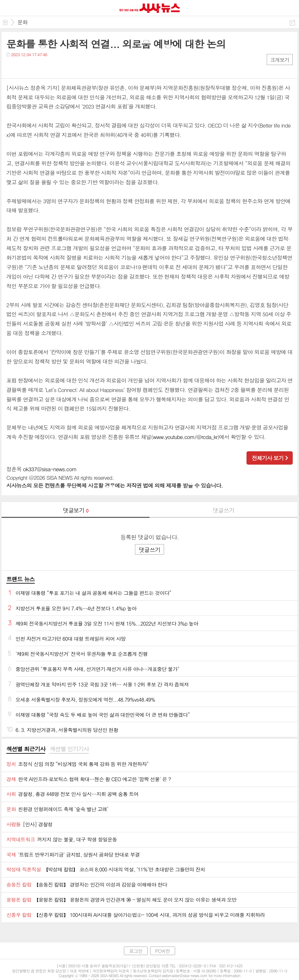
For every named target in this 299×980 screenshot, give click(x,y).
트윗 (24, 67)
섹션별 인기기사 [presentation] (69, 749)
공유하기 (293, 23)
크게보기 (280, 60)
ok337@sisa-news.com (50, 469)
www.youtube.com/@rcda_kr (185, 437)
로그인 (136, 951)
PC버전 (163, 951)
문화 (22, 22)
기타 (50, 67)
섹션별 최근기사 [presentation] (26, 749)
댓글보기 (76, 510)
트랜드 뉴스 (21, 579)
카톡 (37, 67)
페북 (12, 67)
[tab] (26, 749)
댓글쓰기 (223, 510)
